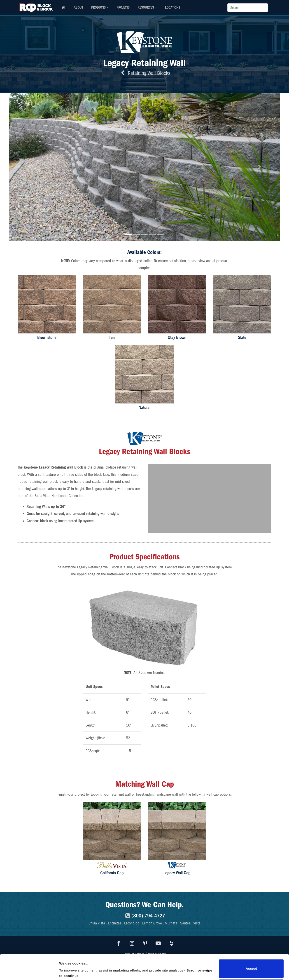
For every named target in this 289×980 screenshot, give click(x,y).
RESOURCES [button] (146, 7)
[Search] (248, 8)
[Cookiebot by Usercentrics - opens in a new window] (29, 971)
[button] (29, 167)
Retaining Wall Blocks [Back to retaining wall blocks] (144, 73)
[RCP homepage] (63, 8)
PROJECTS (123, 7)
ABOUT (78, 7)
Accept (251, 945)
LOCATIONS (173, 7)
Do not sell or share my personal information (251, 965)
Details (65, 965)
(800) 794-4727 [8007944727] (145, 916)
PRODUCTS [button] (98, 7)
